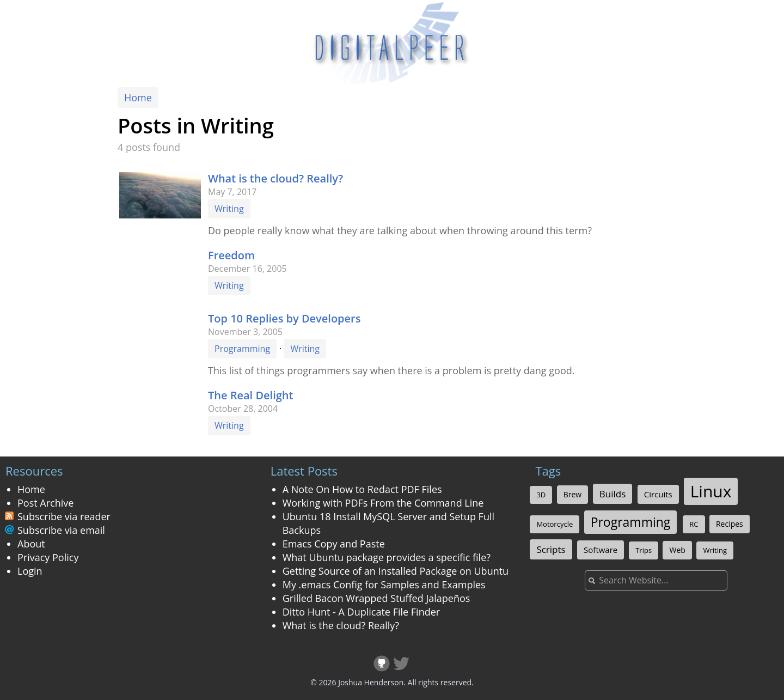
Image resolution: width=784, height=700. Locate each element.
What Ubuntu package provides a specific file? (387, 557)
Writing (229, 209)
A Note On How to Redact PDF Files (362, 489)
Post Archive (45, 503)
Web (677, 550)
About (31, 544)
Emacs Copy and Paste (334, 544)
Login (30, 571)
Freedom (231, 255)
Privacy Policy (48, 557)
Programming (242, 349)
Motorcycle (555, 524)
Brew (572, 494)
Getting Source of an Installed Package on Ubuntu (396, 571)
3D (541, 495)
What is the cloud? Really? (275, 178)
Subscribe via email (61, 530)
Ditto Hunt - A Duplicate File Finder (361, 612)
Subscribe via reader (64, 516)
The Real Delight (250, 395)
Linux (711, 491)
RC (694, 524)
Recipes (730, 524)
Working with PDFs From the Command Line (383, 503)
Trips (644, 550)
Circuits (658, 494)
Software (601, 550)
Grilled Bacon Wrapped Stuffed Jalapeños (376, 598)
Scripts (551, 549)
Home (138, 98)
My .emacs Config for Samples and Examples (384, 585)
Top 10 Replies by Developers (284, 318)
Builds (613, 494)
